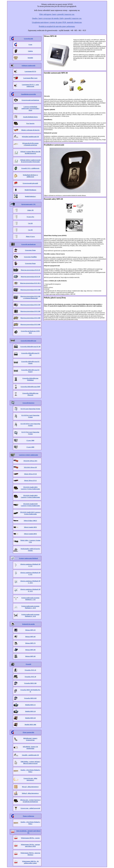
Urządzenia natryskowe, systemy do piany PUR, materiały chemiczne (57, 22)
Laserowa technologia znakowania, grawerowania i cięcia (30, 108)
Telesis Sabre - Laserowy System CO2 (30, 541)
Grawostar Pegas (30, 263)
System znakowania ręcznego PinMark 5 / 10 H (30, 607)
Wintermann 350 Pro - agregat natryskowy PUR (30, 845)
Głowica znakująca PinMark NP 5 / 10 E (30, 582)
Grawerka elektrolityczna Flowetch (30, 394)
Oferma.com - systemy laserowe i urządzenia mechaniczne (30, 801)
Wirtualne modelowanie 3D (30, 137)
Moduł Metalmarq (30, 190)
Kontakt (30, 58)
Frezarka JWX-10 (30, 670)
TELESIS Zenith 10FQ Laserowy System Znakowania (30, 488)
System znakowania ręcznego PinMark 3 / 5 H (30, 599)
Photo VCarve (30, 236)
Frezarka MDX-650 (30, 698)
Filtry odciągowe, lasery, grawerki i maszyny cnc (57, 14)
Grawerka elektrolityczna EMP (30, 387)
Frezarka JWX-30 (30, 677)
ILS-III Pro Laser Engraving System (30, 416)
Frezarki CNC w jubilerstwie (30, 168)
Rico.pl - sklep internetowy (30, 787)
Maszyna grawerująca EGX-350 (30, 305)
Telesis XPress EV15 (30, 480)
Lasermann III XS (30, 71)
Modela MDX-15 (30, 705)
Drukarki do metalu (28, 624)
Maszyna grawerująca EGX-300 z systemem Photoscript (30, 297)
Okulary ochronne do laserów (30, 130)
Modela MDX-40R (30, 725)
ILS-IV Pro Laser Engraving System (30, 433)
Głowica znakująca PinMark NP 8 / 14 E (30, 590)
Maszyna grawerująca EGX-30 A (30, 283)
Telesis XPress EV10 (30, 474)
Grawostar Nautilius (30, 257)
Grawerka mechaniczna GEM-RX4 (30, 332)
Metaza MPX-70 (30, 643)
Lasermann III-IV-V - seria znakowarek (30, 85)
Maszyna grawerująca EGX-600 (30, 324)
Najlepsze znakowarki (28, 65)
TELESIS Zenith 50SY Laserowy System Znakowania (30, 513)
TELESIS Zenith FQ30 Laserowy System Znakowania (30, 505)
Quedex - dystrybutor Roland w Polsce (30, 771)
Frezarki (28, 664)
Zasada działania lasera (30, 117)
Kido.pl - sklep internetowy (30, 793)
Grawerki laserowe (28, 403)
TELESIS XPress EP (30, 467)
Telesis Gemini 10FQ (30, 527)
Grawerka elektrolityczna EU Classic (30, 362)
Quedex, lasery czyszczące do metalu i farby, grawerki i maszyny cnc (57, 18)
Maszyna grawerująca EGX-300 (30, 290)
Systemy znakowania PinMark (28, 558)
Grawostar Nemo (30, 250)
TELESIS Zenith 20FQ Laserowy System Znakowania (30, 496)
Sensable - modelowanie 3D (30, 755)
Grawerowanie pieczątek (30, 183)
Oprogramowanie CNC (28, 204)
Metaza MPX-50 (30, 630)
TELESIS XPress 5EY (30, 461)
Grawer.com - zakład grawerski (30, 808)
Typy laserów (30, 123)
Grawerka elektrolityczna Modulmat (30, 379)
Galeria (30, 51)
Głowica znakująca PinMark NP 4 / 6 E (30, 573)
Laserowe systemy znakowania (28, 455)
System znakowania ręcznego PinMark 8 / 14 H (30, 615)
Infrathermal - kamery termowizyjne (30, 739)
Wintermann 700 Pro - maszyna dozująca (30, 854)
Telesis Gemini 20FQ (30, 534)
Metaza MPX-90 (30, 656)
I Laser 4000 (30, 447)
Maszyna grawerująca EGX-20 (30, 270)
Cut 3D (30, 230)
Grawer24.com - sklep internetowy (30, 779)
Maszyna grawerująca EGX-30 (30, 277)
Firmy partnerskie (28, 732)
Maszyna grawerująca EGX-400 (30, 318)
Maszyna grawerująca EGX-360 (30, 311)
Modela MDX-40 (30, 718)
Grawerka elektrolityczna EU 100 (30, 354)
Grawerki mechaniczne (28, 244)
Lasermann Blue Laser (30, 78)
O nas (30, 44)
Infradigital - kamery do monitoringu (30, 748)
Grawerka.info (28, 39)
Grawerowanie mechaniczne (30, 100)
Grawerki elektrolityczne (28, 341)
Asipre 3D (30, 210)
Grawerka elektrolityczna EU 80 (30, 347)
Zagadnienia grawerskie (28, 94)
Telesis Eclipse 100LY (30, 521)
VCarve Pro (30, 217)
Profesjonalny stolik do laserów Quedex (30, 550)
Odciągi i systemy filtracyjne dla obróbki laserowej (30, 152)
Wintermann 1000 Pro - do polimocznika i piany (30, 862)
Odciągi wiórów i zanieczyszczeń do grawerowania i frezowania (30, 161)
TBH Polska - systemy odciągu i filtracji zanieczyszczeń (30, 762)
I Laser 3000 (30, 440)
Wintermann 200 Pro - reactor (30, 838)
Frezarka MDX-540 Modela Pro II (30, 691)
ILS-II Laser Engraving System (30, 409)
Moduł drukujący (30, 196)
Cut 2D (30, 223)
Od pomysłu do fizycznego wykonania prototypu (30, 144)
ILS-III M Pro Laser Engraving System (30, 425)
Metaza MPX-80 (30, 650)
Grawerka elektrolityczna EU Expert (30, 371)
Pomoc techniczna (28, 816)
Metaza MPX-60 (30, 637)
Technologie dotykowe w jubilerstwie (30, 176)
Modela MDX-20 (30, 711)
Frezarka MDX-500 (30, 683)
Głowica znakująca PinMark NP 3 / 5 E (30, 565)
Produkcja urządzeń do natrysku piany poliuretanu (57, 26)
